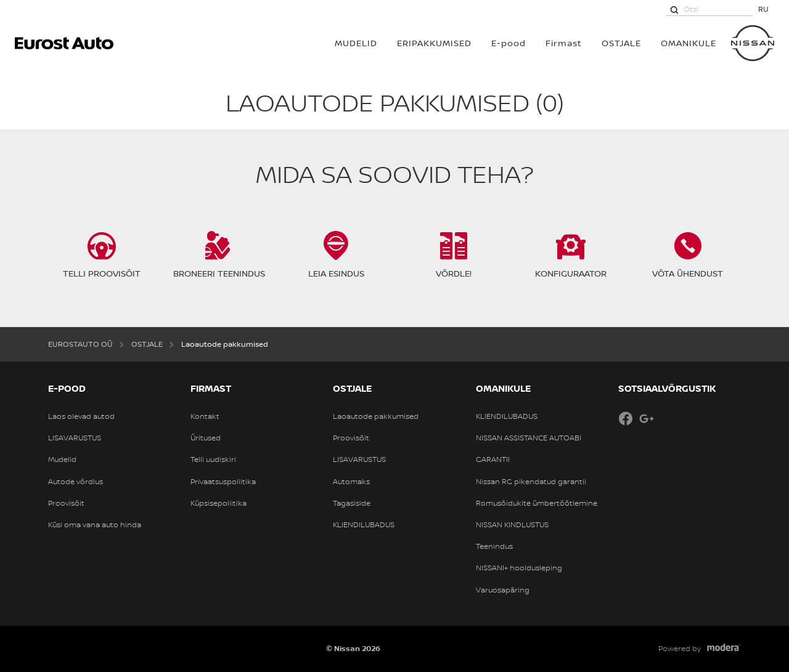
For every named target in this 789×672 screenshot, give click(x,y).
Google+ (647, 418)
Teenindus (494, 546)
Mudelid (62, 459)
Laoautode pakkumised (376, 416)
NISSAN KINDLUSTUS (512, 525)
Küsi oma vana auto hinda (95, 525)
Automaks (351, 482)
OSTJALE (621, 43)
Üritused (206, 438)
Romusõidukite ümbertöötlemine (537, 503)
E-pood (509, 43)
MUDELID (356, 43)
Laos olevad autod (81, 416)
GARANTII (493, 459)
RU (763, 9)
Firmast (564, 43)
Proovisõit (66, 503)
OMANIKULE (689, 43)
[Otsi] (674, 9)
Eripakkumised (434, 43)
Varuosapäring (503, 590)
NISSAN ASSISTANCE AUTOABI (529, 438)
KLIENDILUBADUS (364, 525)
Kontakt (205, 416)
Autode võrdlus (76, 482)
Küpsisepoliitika (219, 503)
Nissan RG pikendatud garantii (531, 482)
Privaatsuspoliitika (223, 482)
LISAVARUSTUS (75, 438)
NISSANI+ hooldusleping (519, 568)
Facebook (626, 418)
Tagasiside (352, 503)
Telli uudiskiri (213, 459)
